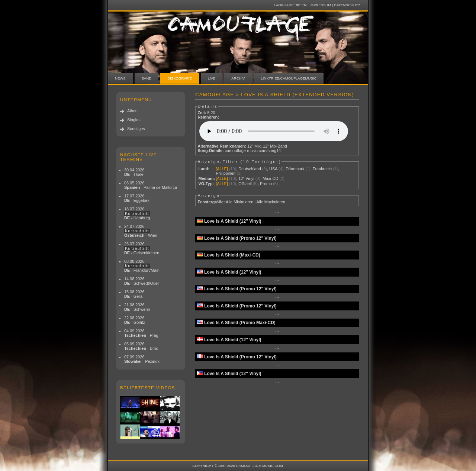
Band (147, 78)
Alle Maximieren (271, 202)
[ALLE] (222, 169)
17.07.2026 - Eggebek (137, 198)
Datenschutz (347, 5)
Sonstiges (136, 129)
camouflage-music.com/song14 (253, 151)
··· (277, 213)
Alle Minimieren (239, 202)
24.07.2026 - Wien (141, 231)
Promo (266, 184)
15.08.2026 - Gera (134, 294)
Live (212, 78)
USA (273, 169)
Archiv (238, 78)
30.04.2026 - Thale (134, 172)
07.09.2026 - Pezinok (142, 359)
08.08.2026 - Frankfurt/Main (142, 266)
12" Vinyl (246, 178)
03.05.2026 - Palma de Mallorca (151, 185)
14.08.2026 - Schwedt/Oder (142, 281)
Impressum (320, 5)
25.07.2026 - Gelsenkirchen (142, 248)
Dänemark (295, 169)
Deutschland (250, 169)
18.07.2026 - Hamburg (137, 213)
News (120, 78)
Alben (132, 111)
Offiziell (245, 184)
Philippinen (226, 173)
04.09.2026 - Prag (141, 333)
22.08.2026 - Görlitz (135, 320)
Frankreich (322, 169)
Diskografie (179, 78)
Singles (134, 120)
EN (304, 5)
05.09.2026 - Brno (141, 346)
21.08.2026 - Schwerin (137, 307)
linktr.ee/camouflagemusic (289, 78)
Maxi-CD (270, 178)
